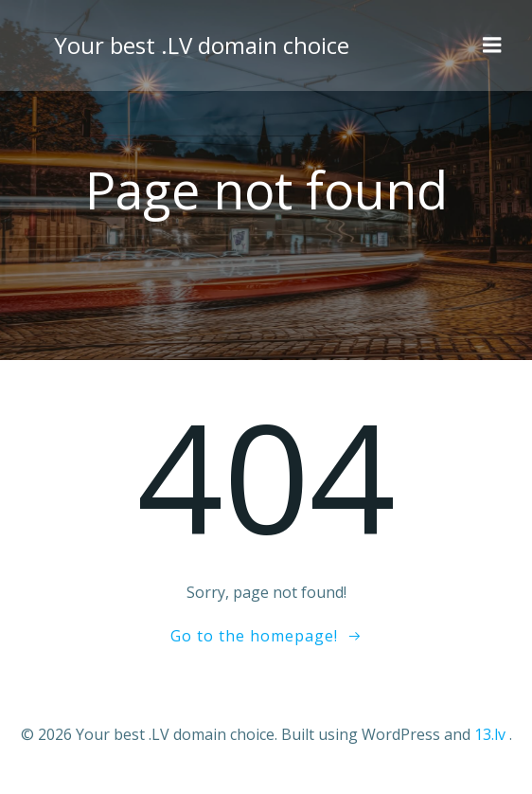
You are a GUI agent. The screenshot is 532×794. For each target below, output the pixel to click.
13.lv (490, 734)
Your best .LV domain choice (202, 45)
